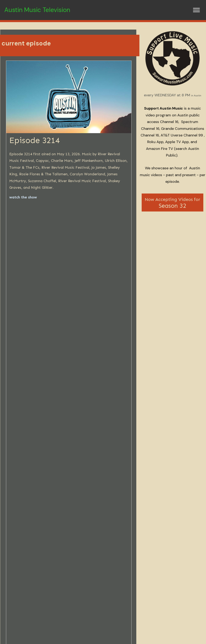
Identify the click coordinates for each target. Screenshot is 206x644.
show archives (101, 427)
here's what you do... (53, 322)
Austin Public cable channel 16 (156, 418)
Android (48, 449)
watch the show (23, 197)
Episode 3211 (165, 588)
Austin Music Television (37, 10)
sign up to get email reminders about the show (93, 285)
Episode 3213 (35, 588)
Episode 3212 (100, 588)
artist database (145, 427)
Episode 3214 (34, 140)
